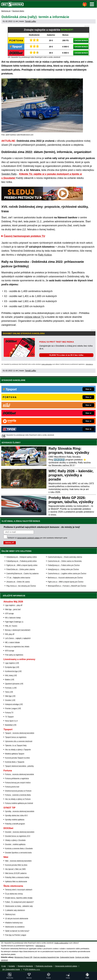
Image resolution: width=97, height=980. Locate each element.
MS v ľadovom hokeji (13, 618)
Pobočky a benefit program (15, 824)
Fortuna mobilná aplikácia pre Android (19, 803)
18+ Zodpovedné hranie (11, 969)
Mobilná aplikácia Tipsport (15, 754)
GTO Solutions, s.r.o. (32, 969)
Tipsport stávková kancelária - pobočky (19, 766)
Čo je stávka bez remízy (14, 894)
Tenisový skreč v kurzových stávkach (19, 890)
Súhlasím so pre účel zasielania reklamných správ (37, 538)
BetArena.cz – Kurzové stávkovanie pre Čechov (65, 578)
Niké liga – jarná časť (13, 609)
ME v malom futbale (12, 642)
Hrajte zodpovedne (47, 364)
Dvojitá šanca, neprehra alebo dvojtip (19, 898)
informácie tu (89, 364)
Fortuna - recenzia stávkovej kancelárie (20, 774)
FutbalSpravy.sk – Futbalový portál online (21, 561)
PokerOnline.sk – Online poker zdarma (21, 569)
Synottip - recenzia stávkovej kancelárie (20, 811)
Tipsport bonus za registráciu (16, 737)
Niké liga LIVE (10, 696)
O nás (4, 966)
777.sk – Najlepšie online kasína (18, 578)
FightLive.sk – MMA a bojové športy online (22, 565)
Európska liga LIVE (12, 667)
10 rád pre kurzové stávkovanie (17, 919)
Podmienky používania (44, 966)
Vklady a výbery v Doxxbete (15, 840)
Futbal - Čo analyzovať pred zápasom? (19, 902)
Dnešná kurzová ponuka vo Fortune (18, 791)
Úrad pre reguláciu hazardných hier (46, 957)
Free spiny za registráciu (14, 655)
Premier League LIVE (13, 708)
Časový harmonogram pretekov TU (24, 236)
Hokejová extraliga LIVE (14, 704)
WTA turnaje (10, 651)
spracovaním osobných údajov (28, 538)
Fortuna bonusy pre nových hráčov (18, 783)
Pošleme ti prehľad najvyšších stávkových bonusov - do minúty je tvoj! (42, 527)
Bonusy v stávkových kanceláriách (18, 630)
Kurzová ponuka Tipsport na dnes (17, 758)
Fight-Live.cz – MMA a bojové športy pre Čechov (66, 582)
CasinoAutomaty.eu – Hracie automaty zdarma (65, 557)
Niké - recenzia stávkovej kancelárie (18, 861)
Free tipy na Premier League (16, 935)
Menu (92, 4)
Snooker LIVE (10, 700)
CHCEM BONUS (81, 41)
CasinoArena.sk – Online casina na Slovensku (65, 561)
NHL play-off (10, 634)
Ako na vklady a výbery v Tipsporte (18, 750)
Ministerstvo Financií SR (23, 957)
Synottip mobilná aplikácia (15, 820)
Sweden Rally (9, 174)
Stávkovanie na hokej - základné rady (19, 906)
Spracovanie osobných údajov (66, 966)
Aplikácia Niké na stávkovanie (16, 882)
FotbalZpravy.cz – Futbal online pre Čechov (64, 565)
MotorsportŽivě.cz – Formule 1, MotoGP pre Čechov (67, 586)
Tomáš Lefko (30, 21)
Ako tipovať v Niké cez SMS (15, 869)
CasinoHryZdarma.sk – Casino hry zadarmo (22, 574)
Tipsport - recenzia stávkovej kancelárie (20, 733)
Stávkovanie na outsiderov (15, 927)
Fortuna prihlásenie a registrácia (17, 778)
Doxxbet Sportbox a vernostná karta (18, 853)
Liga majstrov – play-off (14, 605)
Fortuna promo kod (12, 787)
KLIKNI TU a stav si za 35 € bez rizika (66, 355)
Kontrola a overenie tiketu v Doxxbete (19, 848)
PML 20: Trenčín (11, 626)
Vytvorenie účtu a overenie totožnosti (19, 741)
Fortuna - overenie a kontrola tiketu (18, 795)
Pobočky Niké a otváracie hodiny (17, 877)
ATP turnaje (9, 614)
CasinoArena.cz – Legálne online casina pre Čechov (67, 574)
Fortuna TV (9, 713)
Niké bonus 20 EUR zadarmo (16, 873)
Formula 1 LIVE (11, 688)
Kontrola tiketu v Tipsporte (15, 762)
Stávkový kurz (10, 914)
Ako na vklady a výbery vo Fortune (18, 799)
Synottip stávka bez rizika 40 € (16, 815)
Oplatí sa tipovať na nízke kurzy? (17, 931)
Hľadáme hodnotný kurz (14, 923)
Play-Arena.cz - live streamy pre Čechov (21, 586)
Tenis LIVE (9, 692)
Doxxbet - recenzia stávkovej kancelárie (20, 832)
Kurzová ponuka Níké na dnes (16, 865)
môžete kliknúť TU (34, 317)
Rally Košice (45, 255)
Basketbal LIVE (11, 725)
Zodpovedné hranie (67, 957)
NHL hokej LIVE (11, 675)
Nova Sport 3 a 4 (11, 721)
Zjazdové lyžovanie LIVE (14, 684)
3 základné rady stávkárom (15, 910)
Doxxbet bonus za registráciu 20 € (18, 836)
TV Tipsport (9, 717)
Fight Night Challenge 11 (14, 622)
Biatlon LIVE (10, 680)
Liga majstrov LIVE (12, 663)
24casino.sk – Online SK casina (18, 582)
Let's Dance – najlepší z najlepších (18, 638)
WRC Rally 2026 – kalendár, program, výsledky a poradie (71, 475)
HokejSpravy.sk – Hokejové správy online (22, 557)
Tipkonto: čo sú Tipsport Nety (16, 745)
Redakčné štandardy (25, 966)
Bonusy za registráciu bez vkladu (17, 647)
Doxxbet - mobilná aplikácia (15, 844)
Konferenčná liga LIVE (13, 671)
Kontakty (12, 966)
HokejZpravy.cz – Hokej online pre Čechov (63, 569)
